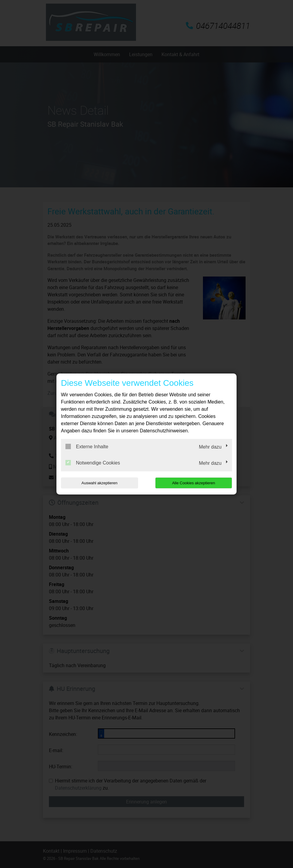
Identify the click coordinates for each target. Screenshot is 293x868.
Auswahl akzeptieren (99, 483)
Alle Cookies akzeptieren (193, 483)
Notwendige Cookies (93, 463)
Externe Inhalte (87, 446)
